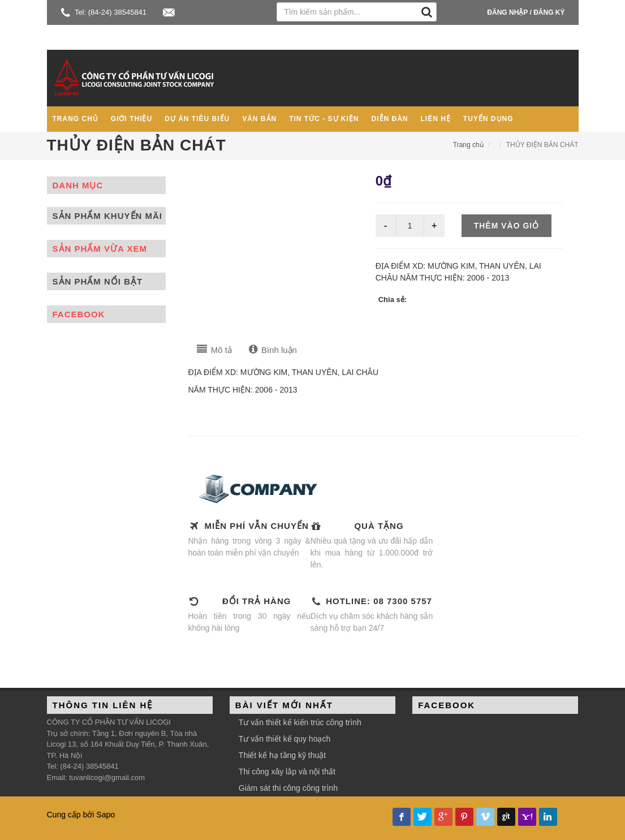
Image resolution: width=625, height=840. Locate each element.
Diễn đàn (390, 119)
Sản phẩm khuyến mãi (108, 216)
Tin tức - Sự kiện (324, 119)
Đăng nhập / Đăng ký (526, 12)
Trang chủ (76, 119)
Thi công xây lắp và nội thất (287, 772)
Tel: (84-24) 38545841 (104, 12)
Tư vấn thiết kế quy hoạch (285, 739)
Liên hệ (436, 119)
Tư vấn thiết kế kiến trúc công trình (300, 722)
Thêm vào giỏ (507, 226)
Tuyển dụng (488, 119)
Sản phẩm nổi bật (98, 281)
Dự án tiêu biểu (197, 119)
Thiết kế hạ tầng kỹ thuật (282, 755)
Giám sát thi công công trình (288, 788)
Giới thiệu (132, 119)
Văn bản (259, 119)
